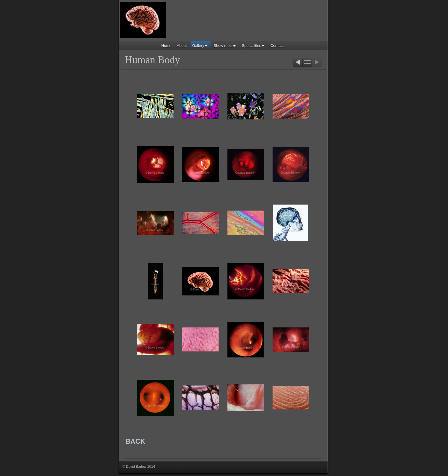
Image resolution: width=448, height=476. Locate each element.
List (307, 63)
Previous (297, 63)
